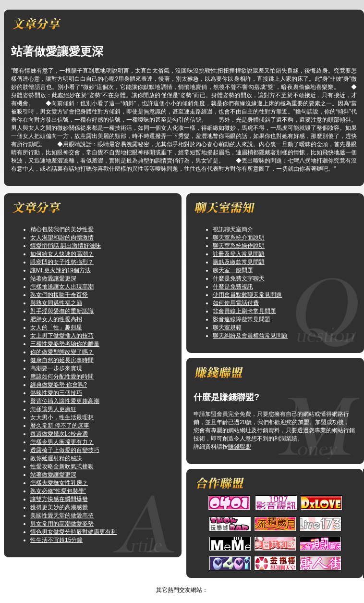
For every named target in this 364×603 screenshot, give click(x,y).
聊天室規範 (227, 327)
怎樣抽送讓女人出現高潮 (62, 287)
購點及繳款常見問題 (239, 262)
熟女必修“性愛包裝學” (58, 491)
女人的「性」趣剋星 (56, 327)
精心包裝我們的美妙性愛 (62, 229)
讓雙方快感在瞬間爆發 (59, 499)
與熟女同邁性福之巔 (56, 303)
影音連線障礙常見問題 (242, 319)
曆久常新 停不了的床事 (60, 426)
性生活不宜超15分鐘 (56, 540)
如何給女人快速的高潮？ (62, 254)
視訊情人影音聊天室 (172, 582)
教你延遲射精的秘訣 (56, 458)
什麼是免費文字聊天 (239, 278)
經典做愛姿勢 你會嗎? (59, 385)
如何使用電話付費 (236, 303)
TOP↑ (210, 582)
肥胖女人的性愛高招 (56, 319)
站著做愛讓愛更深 (53, 278)
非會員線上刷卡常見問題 (244, 311)
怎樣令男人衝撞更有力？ (62, 442)
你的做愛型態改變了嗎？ (62, 352)
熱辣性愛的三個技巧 (56, 393)
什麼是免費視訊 (233, 287)
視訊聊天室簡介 (233, 229)
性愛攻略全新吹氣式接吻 (62, 466)
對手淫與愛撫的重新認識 (62, 311)
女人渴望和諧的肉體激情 (62, 238)
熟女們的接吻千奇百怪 (59, 295)
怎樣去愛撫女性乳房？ (59, 483)
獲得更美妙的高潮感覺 (59, 507)
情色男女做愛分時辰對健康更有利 (73, 532)
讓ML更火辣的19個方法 (61, 270)
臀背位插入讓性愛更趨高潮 (65, 401)
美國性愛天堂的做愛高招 (62, 515)
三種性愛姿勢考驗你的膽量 (65, 344)
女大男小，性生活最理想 (62, 417)
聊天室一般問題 (233, 270)
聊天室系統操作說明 (239, 246)
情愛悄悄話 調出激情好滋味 (66, 246)
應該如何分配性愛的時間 (62, 377)
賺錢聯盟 (240, 447)
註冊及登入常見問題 (239, 254)
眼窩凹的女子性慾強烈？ (62, 262)
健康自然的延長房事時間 (62, 360)
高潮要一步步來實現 (56, 368)
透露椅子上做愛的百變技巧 (65, 450)
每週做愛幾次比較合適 (59, 434)
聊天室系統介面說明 (239, 238)
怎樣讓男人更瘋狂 (53, 409)
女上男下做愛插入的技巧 (62, 336)
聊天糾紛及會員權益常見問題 (250, 336)
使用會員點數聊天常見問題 (247, 295)
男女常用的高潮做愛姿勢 (62, 524)
